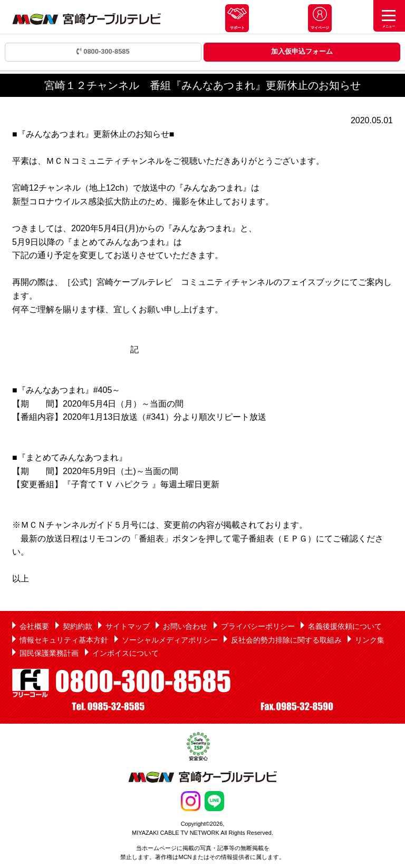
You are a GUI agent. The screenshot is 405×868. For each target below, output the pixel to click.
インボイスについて (126, 653)
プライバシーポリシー (258, 626)
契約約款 (78, 626)
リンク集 (370, 640)
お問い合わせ (185, 626)
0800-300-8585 (103, 51)
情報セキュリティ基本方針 (64, 640)
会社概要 (34, 626)
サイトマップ (128, 626)
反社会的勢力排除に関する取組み (286, 640)
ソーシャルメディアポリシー (170, 640)
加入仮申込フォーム (302, 51)
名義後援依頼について (345, 626)
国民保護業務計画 (49, 653)
